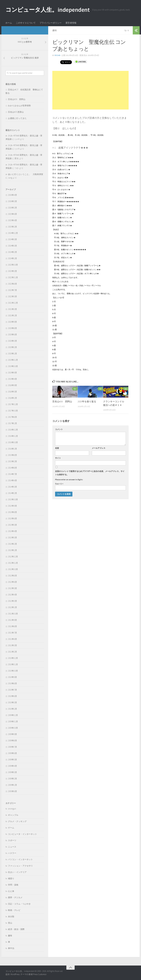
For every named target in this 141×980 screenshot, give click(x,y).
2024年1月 (12, 258)
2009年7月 (12, 747)
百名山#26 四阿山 (62, 401)
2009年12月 (13, 715)
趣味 (55, 30)
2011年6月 (12, 639)
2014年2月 (12, 493)
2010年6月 (12, 696)
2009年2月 (12, 779)
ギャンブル (13, 815)
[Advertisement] (90, 90)
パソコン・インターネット (20, 859)
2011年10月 (13, 614)
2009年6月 (12, 753)
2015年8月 (12, 455)
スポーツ (12, 840)
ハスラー (12, 853)
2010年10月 (13, 671)
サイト (58, 458)
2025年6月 (12, 214)
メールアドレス (99, 448)
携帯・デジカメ (15, 897)
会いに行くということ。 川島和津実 (26, 174)
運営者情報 (71, 23)
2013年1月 (12, 550)
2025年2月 (12, 227)
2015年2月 (12, 461)
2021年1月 (12, 315)
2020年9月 (12, 322)
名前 (57, 448)
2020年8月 (12, 328)
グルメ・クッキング (17, 821)
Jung (10, 178)
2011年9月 (12, 620)
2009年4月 (12, 766)
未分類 (11, 916)
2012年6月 (12, 582)
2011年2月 (12, 652)
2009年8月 (12, 741)
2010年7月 (12, 690)
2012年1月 (12, 607)
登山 (10, 923)
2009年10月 (13, 728)
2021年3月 (12, 309)
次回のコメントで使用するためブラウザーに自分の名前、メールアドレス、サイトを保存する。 (90, 473)
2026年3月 (12, 201)
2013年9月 (12, 506)
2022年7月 (12, 290)
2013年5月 (12, 525)
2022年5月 (12, 296)
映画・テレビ (14, 910)
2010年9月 (12, 677)
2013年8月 (12, 512)
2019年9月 (12, 373)
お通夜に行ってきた (17, 118)
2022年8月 (12, 284)
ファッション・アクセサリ (20, 866)
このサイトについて (26, 23)
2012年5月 (12, 588)
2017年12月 (13, 404)
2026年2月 (12, 208)
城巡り (11, 878)
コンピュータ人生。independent (48, 10)
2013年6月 (12, 518)
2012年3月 (12, 601)
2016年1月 (12, 449)
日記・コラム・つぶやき (19, 904)
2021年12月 (13, 303)
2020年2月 (12, 347)
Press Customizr (40, 974)
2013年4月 (12, 531)
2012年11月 (13, 563)
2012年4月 (12, 595)
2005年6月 (12, 791)
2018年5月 (12, 392)
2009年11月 (13, 721)
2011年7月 (12, 633)
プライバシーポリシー (51, 23)
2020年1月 (12, 354)
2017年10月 (13, 411)
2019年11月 (13, 360)
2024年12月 (13, 233)
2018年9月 (12, 385)
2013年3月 (12, 538)
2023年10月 (13, 265)
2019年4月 (12, 379)
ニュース (12, 847)
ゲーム (11, 828)
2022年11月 (13, 277)
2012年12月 (13, 557)
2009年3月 (12, 772)
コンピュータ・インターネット (22, 834)
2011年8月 (12, 626)
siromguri (12, 809)
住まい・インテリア (17, 872)
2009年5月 (12, 760)
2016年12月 (13, 430)
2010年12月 (13, 658)
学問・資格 (13, 885)
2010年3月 (12, 702)
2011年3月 (12, 645)
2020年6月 (12, 335)
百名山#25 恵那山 (16, 112)
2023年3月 (12, 271)
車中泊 (11, 948)
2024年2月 (12, 252)
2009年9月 (12, 734)
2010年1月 (12, 709)
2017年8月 (12, 417)
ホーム (9, 23)
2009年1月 (12, 785)
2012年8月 (12, 576)
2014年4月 (12, 480)
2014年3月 (12, 487)
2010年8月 (12, 683)
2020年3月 (12, 341)
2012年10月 (13, 569)
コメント (59, 429)
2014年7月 (12, 474)
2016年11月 (13, 436)
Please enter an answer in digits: (69, 480)
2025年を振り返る (87, 401)
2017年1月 (12, 423)
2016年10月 (13, 442)
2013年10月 (13, 499)
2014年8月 (12, 468)
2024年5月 (12, 239)
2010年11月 (13, 664)
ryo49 (57, 55)
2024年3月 (12, 246)
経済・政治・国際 (16, 929)
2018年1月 (12, 398)
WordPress (15, 974)
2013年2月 (12, 544)
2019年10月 (13, 366)
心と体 (11, 891)
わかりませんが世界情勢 (19, 106)
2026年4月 (12, 195)
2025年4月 (12, 220)
